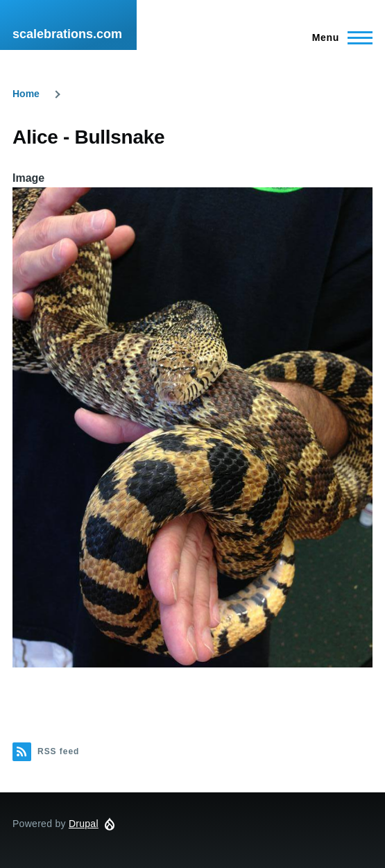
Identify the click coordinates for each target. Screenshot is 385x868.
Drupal (84, 824)
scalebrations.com (67, 34)
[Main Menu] (338, 37)
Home (26, 94)
